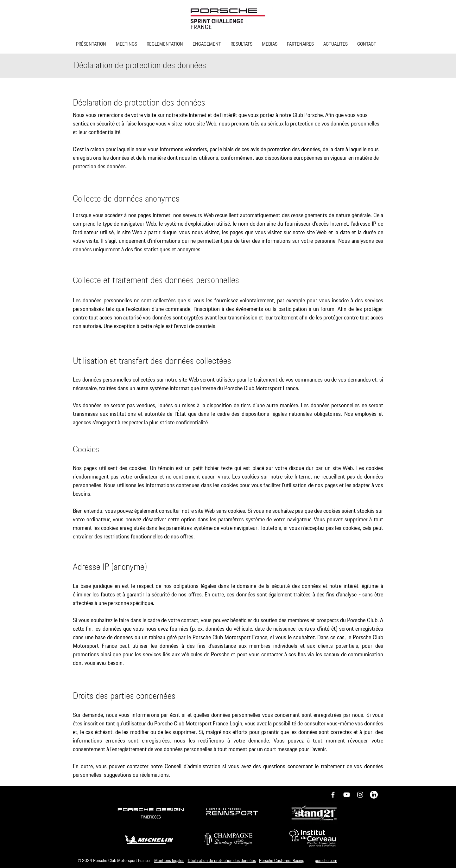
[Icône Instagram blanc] (360, 795)
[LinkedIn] (374, 795)
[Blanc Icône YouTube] (347, 795)
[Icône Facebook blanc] (333, 795)
